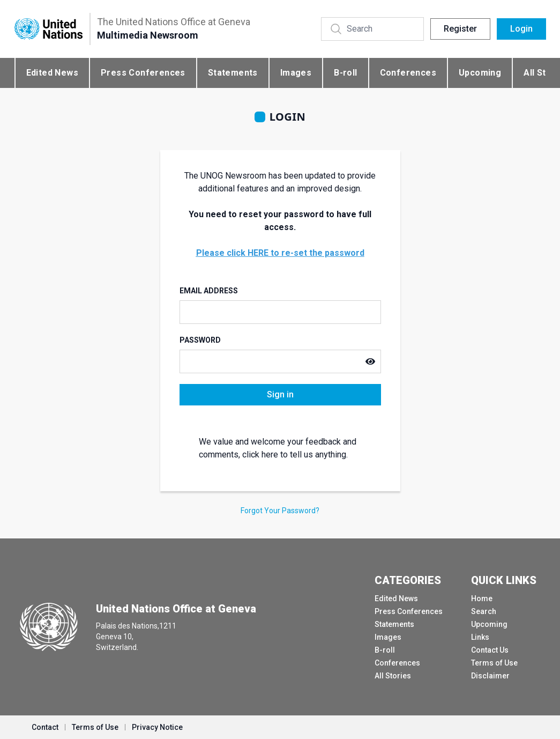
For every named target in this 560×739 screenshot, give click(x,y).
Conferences (408, 73)
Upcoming (480, 73)
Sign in (280, 394)
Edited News (52, 73)
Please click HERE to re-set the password (280, 253)
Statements (233, 73)
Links (480, 637)
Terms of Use (494, 663)
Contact (45, 727)
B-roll (345, 73)
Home (482, 598)
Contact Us (490, 650)
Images (296, 73)
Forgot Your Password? (280, 511)
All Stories (393, 676)
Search (484, 611)
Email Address (209, 291)
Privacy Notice (157, 727)
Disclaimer (490, 676)
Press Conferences (143, 73)
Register (460, 29)
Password (200, 340)
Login (521, 29)
